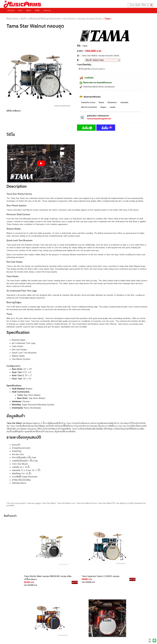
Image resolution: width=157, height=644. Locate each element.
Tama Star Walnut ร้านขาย (86, 503)
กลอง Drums (69, 19)
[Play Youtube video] (41, 163)
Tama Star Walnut (49, 503)
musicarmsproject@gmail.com (99, 119)
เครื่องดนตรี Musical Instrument (44, 19)
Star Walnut (121, 503)
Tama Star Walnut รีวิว (106, 503)
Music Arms (12, 19)
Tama (107, 19)
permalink (10, 506)
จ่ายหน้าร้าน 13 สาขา (88, 103)
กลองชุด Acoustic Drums (90, 19)
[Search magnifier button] (151, 5)
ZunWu (131, 503)
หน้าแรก (11, 10)
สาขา (20, 10)
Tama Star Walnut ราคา (66, 503)
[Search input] (139, 5)
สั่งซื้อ (37, 10)
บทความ (47, 10)
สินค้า (29, 10)
